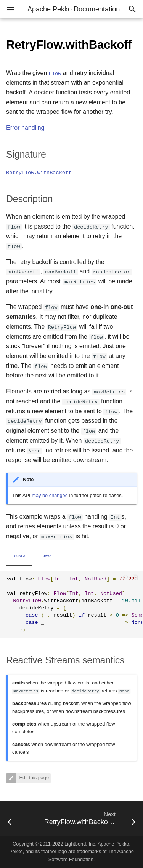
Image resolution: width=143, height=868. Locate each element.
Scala (20, 556)
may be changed (50, 495)
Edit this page (33, 778)
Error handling (25, 128)
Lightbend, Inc (80, 844)
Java (47, 556)
